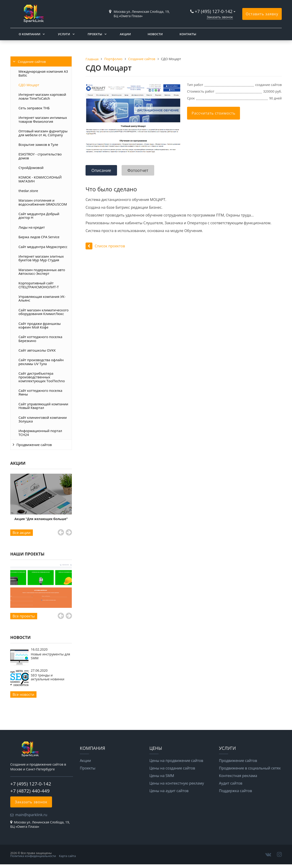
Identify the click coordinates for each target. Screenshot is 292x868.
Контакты (188, 34)
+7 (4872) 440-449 (30, 791)
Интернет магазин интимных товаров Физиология (43, 119)
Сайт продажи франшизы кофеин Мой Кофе (40, 325)
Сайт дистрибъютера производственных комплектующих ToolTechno (42, 377)
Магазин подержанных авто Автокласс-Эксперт (42, 272)
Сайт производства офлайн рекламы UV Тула (41, 362)
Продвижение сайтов (34, 445)
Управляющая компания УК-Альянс (42, 298)
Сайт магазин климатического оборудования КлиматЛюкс (44, 312)
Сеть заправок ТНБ (34, 108)
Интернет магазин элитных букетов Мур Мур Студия (41, 258)
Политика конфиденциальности (33, 856)
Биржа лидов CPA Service (39, 237)
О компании (30, 34)
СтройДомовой (31, 168)
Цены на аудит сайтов (169, 791)
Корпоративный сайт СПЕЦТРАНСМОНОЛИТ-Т (39, 285)
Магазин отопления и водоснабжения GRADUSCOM (43, 202)
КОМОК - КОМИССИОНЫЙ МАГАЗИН (40, 179)
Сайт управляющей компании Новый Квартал (43, 406)
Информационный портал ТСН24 (40, 433)
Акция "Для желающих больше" (41, 519)
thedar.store (28, 191)
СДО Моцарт (29, 85)
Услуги (64, 34)
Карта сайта (68, 856)
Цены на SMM (162, 776)
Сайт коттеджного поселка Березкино (40, 339)
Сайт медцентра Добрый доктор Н (39, 216)
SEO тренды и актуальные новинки (48, 677)
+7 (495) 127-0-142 (214, 11)
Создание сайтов (32, 61)
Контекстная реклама (238, 776)
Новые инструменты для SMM (50, 656)
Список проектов (105, 246)
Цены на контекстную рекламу (177, 783)
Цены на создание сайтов (172, 768)
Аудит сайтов (231, 783)
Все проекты (24, 616)
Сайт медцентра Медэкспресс (43, 247)
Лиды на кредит (32, 227)
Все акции (22, 533)
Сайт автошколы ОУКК (37, 350)
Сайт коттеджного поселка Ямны (40, 392)
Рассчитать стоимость (214, 113)
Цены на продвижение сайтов (176, 761)
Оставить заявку (262, 14)
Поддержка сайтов (236, 791)
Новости (155, 34)
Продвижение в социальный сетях (250, 768)
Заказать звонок (220, 17)
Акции (125, 34)
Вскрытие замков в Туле (38, 144)
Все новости (23, 694)
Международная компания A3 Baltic (43, 73)
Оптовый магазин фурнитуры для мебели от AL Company (43, 133)
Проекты (95, 34)
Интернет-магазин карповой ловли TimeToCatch (42, 96)
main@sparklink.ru (31, 815)
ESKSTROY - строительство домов (40, 156)
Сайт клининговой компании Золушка (43, 419)
